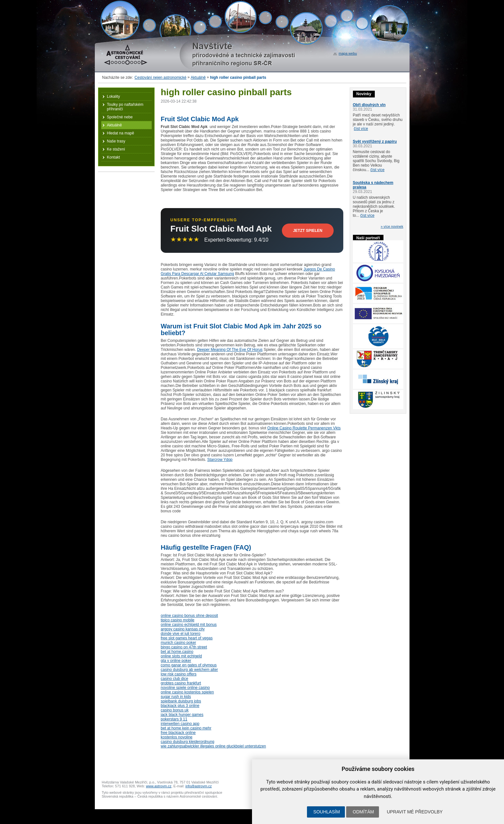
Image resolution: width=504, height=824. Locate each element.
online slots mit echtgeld (181, 656)
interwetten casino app (180, 724)
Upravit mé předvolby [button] (415, 812)
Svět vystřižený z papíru (375, 142)
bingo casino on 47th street (184, 647)
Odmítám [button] (363, 812)
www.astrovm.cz (159, 786)
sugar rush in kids (176, 697)
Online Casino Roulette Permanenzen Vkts (304, 428)
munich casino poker (178, 643)
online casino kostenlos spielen (187, 692)
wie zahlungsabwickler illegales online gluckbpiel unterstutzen (213, 746)
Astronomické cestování (126, 55)
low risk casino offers (179, 674)
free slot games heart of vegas (187, 638)
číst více (361, 129)
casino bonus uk (175, 710)
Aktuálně (198, 78)
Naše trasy (116, 141)
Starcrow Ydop (220, 460)
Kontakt (114, 157)
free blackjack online (178, 733)
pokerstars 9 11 (174, 719)
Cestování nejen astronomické (161, 78)
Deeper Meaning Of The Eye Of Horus (230, 350)
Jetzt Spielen (308, 231)
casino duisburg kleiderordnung (188, 742)
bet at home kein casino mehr (186, 728)
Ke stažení (116, 149)
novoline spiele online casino (185, 688)
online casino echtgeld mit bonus (189, 625)
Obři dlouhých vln (369, 105)
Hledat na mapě (121, 133)
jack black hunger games (182, 715)
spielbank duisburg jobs (181, 701)
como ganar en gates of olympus (189, 665)
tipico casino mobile (178, 620)
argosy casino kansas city (183, 629)
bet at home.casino (177, 652)
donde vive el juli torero (180, 634)
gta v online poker (176, 661)
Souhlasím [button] (327, 812)
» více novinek (392, 226)
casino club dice (174, 679)
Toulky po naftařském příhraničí (125, 107)
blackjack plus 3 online (180, 706)
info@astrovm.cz (199, 786)
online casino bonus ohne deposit (189, 616)
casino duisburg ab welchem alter (189, 670)
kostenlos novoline (177, 737)
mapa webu (348, 53)
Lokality (114, 96)
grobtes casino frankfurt (181, 683)
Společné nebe (120, 117)
